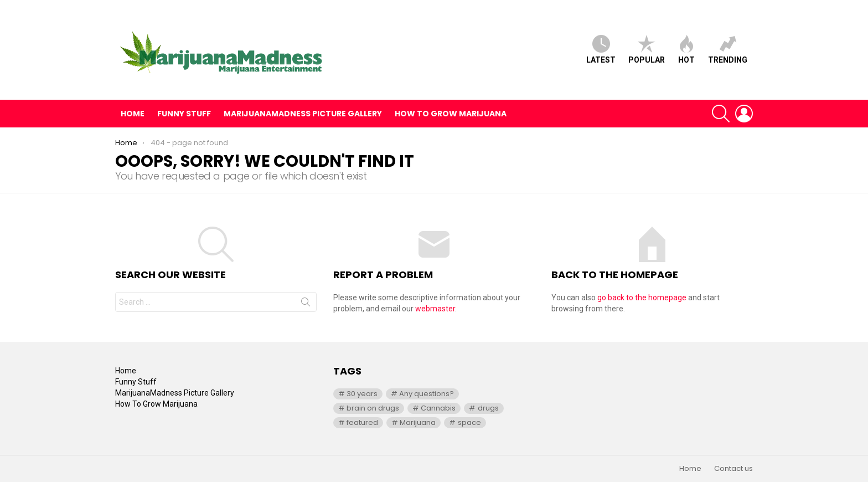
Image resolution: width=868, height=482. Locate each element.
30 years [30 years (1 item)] (362, 394)
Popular (647, 50)
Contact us (733, 469)
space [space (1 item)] (469, 422)
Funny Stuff (184, 114)
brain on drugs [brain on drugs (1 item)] (373, 408)
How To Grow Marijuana (451, 114)
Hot (686, 50)
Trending (728, 50)
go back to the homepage (642, 298)
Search (306, 304)
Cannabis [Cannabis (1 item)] (438, 408)
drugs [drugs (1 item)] (488, 408)
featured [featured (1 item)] (362, 422)
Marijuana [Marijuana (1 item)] (418, 422)
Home (133, 114)
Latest (601, 50)
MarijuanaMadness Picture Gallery (303, 114)
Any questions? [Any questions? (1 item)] (427, 394)
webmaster (435, 309)
